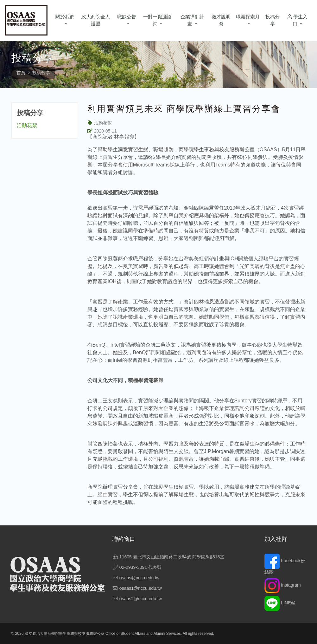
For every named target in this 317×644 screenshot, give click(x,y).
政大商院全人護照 (96, 20)
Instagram (282, 585)
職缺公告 (127, 17)
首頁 (21, 73)
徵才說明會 (221, 20)
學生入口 (297, 20)
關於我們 (65, 17)
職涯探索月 (248, 17)
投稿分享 (273, 20)
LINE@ (280, 603)
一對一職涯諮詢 (157, 20)
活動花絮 (27, 125)
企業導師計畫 (192, 20)
